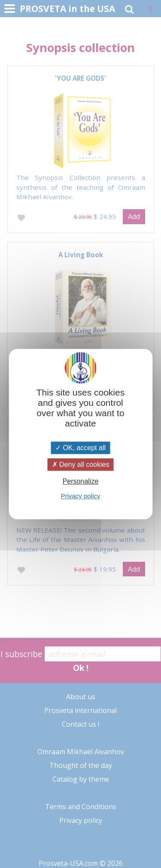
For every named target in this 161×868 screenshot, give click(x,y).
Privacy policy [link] (81, 496)
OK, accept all (80, 448)
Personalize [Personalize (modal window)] (81, 481)
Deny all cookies (81, 464)
